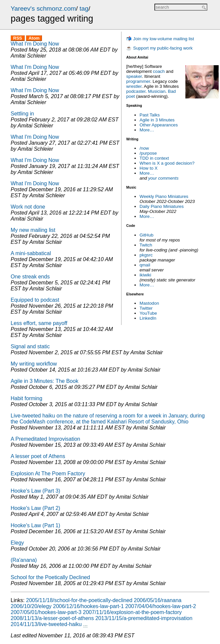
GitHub (146, 235)
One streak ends (30, 277)
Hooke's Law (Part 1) (35, 525)
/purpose (148, 153)
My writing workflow (34, 364)
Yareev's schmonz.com (43, 8)
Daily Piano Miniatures (162, 206)
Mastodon (149, 303)
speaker (134, 76)
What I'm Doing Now (35, 44)
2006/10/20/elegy (31, 606)
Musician (157, 91)
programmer (138, 81)
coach (159, 71)
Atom (34, 38)
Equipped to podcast (35, 300)
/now (144, 148)
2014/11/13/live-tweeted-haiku (46, 624)
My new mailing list (33, 230)
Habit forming (26, 398)
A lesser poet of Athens (38, 456)
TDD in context (154, 158)
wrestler (134, 86)
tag (84, 8)
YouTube (148, 313)
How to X (148, 168)
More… (147, 130)
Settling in (22, 114)
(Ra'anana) (24, 560)
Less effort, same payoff (39, 323)
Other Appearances (159, 125)
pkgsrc (146, 255)
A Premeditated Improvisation (45, 439)
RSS (18, 38)
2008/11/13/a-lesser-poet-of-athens (52, 618)
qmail (145, 265)
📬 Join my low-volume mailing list (160, 39)
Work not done (28, 207)
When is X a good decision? (167, 163)
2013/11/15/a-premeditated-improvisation (144, 618)
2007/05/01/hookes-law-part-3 (46, 612)
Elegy (17, 543)
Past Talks (150, 115)
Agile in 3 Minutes (157, 120)
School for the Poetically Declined (50, 577)
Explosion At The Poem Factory (48, 474)
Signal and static (30, 346)
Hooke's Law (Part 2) (35, 508)
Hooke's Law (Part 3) (35, 491)
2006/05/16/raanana (158, 600)
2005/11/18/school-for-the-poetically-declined (79, 600)
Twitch (146, 245)
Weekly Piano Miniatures (164, 196)
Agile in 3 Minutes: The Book (44, 381)
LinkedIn (148, 318)
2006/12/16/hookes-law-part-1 (88, 606)
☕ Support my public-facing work (159, 48)
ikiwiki (145, 275)
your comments (163, 178)
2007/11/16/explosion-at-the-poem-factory (132, 612)
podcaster (136, 91)
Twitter (146, 308)
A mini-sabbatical (31, 253)
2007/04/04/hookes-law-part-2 (161, 606)
